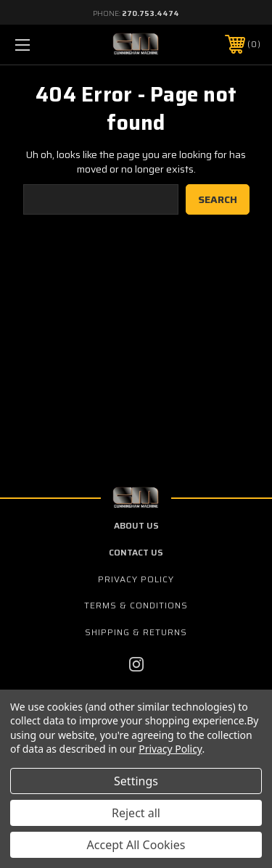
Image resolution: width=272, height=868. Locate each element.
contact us (136, 552)
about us (136, 525)
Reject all (136, 813)
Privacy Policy (136, 579)
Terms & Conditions (136, 605)
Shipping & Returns (136, 632)
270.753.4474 (151, 13)
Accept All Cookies (136, 845)
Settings (136, 781)
